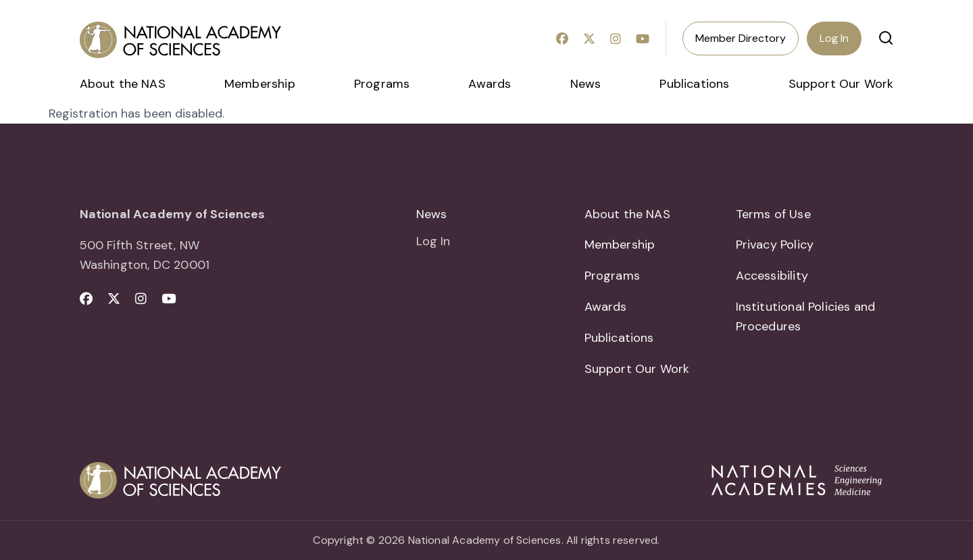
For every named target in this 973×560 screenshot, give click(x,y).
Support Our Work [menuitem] (841, 84)
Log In (834, 38)
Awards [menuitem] (490, 84)
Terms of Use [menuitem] (773, 214)
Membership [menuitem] (260, 84)
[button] (886, 38)
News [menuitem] (586, 84)
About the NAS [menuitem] (123, 84)
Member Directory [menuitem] (741, 38)
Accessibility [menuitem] (772, 276)
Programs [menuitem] (382, 84)
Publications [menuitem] (694, 84)
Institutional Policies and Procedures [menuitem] (806, 316)
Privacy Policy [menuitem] (775, 245)
